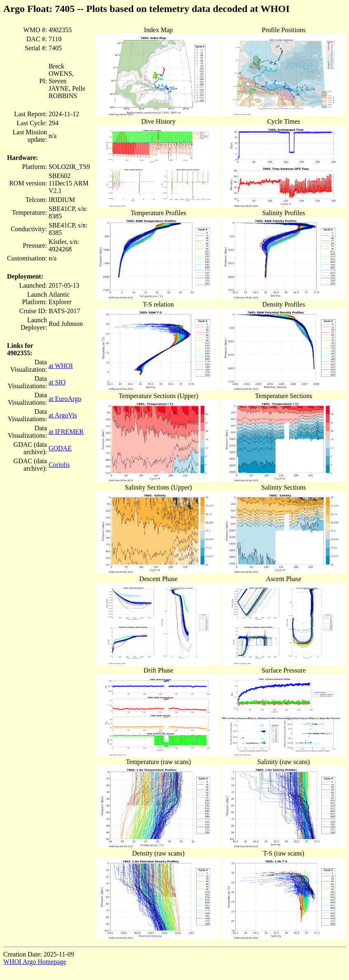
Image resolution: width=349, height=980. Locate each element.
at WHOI (61, 366)
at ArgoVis (63, 415)
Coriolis (59, 465)
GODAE (60, 448)
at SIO (57, 382)
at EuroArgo (65, 399)
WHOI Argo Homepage (35, 962)
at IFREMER (66, 432)
